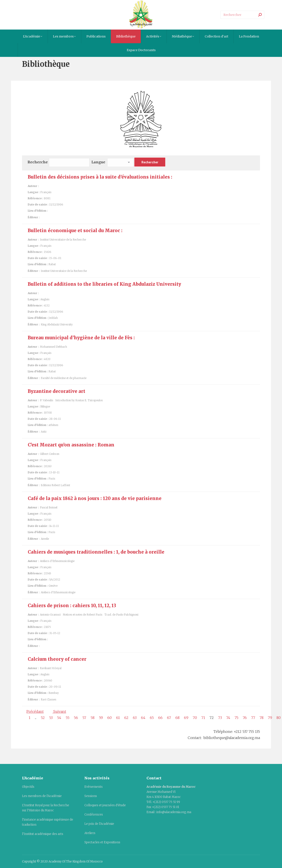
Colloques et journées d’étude (105, 805)
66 (160, 718)
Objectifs (28, 787)
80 (279, 718)
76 (245, 718)
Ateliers (90, 833)
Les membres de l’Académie (42, 796)
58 (93, 718)
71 (203, 718)
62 (126, 718)
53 (51, 718)
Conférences (94, 815)
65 (152, 718)
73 (220, 718)
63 (135, 718)
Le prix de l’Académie (99, 824)
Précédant (35, 711)
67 (169, 718)
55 (68, 718)
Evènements (94, 787)
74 (228, 718)
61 (118, 718)
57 (84, 718)
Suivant (59, 711)
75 (237, 718)
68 (177, 718)
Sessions (91, 796)
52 (43, 718)
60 (109, 718)
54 (59, 718)
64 (143, 718)
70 (195, 718)
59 (101, 718)
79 (270, 718)
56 (76, 718)
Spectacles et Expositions (102, 842)
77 (253, 718)
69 (186, 718)
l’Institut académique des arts (43, 834)
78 (262, 718)
